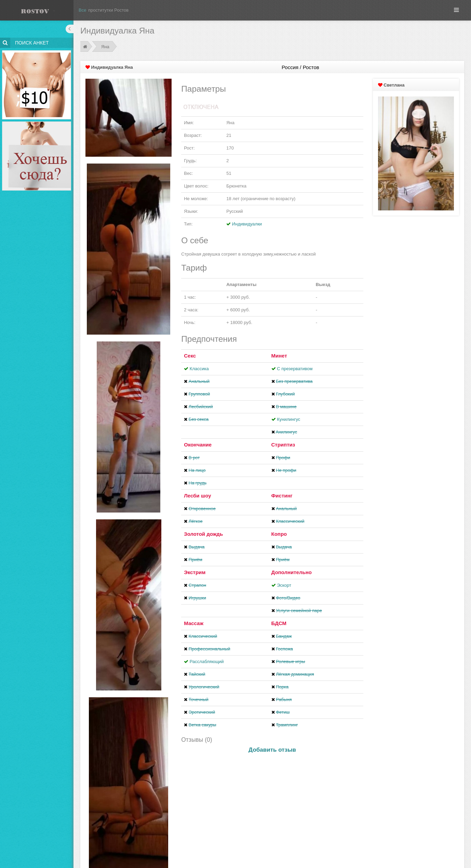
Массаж (194, 623)
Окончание (198, 445)
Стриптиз (283, 445)
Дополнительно (292, 572)
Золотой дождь (203, 534)
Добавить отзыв (272, 750)
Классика (199, 369)
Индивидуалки (247, 224)
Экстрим (195, 572)
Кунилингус (288, 419)
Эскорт (284, 585)
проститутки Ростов (108, 10)
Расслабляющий (207, 662)
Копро (279, 534)
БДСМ (279, 623)
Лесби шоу (197, 496)
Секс (190, 356)
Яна (105, 47)
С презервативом (295, 369)
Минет (279, 356)
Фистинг (282, 496)
